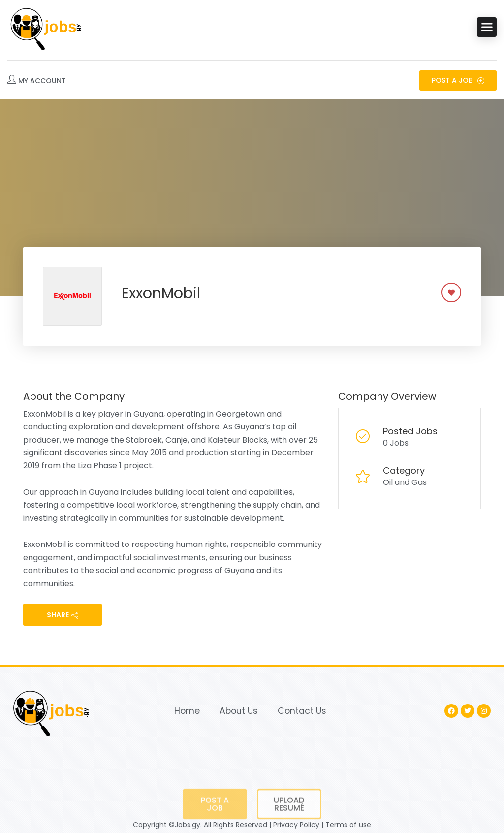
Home (187, 711)
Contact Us (302, 711)
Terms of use (348, 825)
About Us (239, 711)
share (63, 615)
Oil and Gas (405, 482)
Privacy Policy (296, 825)
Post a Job (458, 80)
